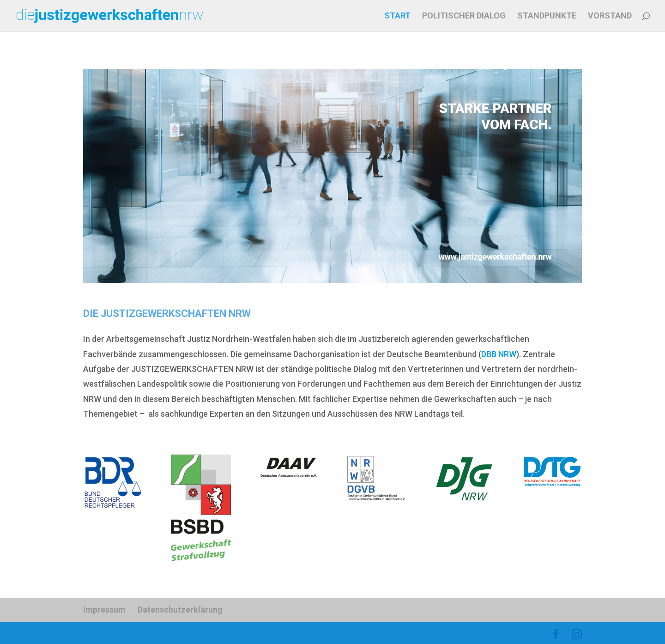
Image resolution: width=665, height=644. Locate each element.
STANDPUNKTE (547, 16)
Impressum (104, 610)
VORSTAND (610, 16)
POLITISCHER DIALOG (464, 16)
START (397, 16)
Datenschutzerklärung (180, 610)
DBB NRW (499, 354)
